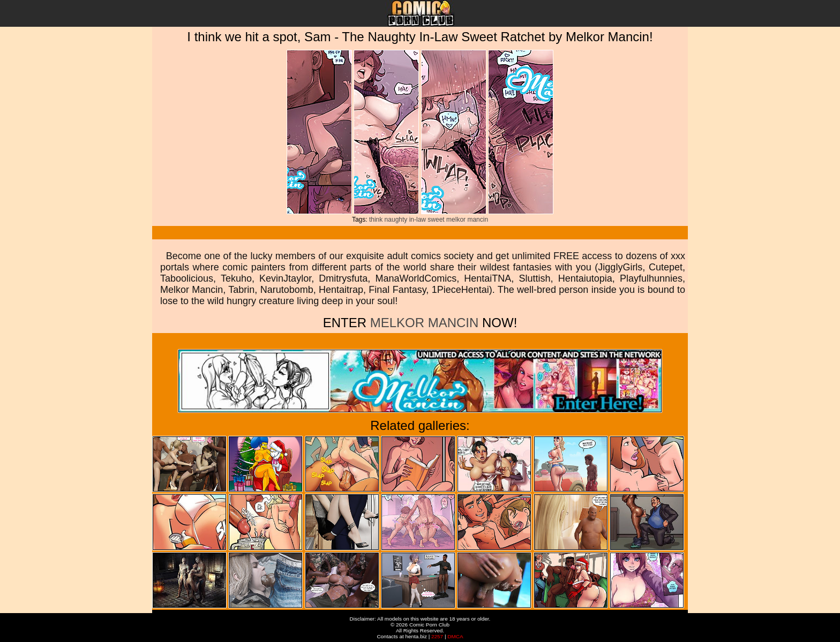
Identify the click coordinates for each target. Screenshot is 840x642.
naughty (396, 220)
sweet (436, 220)
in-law (418, 220)
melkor (456, 220)
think (376, 220)
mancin (478, 220)
